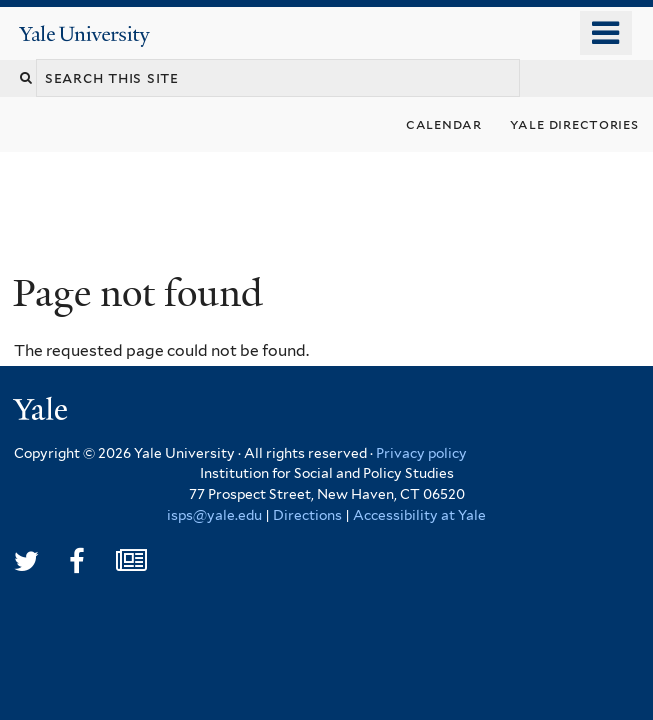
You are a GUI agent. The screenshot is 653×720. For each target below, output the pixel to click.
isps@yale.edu (214, 515)
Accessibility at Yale (419, 515)
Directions (307, 515)
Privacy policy (421, 453)
